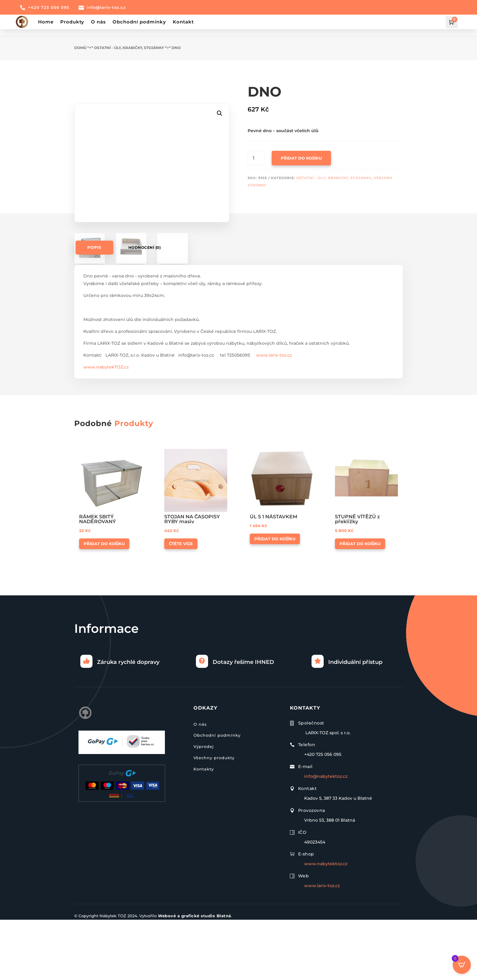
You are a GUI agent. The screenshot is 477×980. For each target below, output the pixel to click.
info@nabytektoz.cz (326, 837)
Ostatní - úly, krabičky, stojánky (129, 42)
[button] (220, 89)
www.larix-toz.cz (274, 416)
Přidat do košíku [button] (104, 604)
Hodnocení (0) (145, 308)
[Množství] (256, 152)
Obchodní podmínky (139, 22)
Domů (80, 42)
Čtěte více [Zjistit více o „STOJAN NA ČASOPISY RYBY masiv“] (181, 604)
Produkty (72, 22)
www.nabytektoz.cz (326, 924)
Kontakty (204, 829)
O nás (98, 22)
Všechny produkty (214, 818)
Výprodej (204, 807)
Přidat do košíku (301, 152)
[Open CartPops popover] (462, 965)
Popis (94, 308)
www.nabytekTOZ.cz (106, 428)
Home (46, 22)
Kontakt (183, 22)
